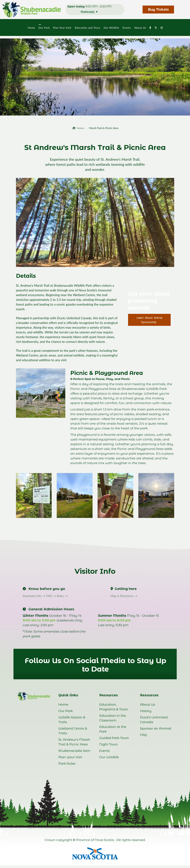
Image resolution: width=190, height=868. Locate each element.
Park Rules (67, 764)
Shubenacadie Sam (74, 751)
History (146, 711)
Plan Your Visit (62, 28)
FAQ (143, 735)
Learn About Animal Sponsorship (149, 320)
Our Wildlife (111, 28)
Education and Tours (87, 28)
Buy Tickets (158, 9)
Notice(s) (89, 12)
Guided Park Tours (114, 738)
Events (126, 28)
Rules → (62, 596)
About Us (140, 28)
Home (31, 28)
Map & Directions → (124, 596)
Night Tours (108, 744)
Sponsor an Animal (156, 728)
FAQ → (52, 596)
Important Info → (34, 596)
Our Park (44, 28)
